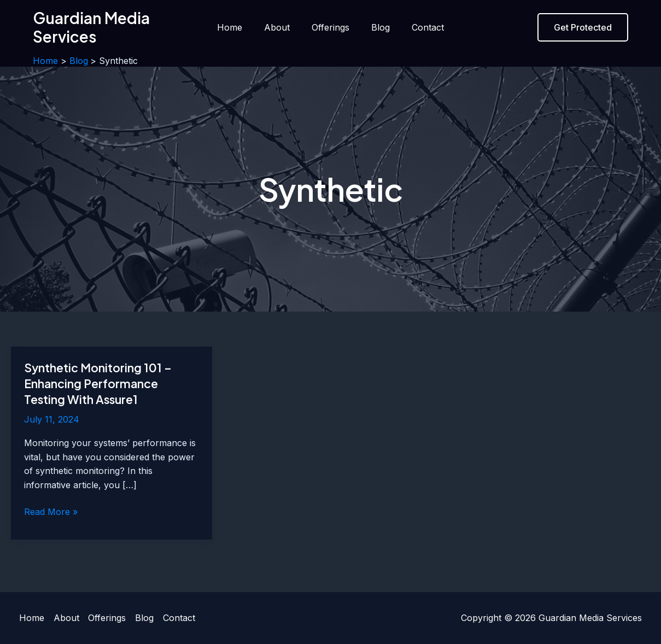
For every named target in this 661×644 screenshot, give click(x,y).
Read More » (51, 512)
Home (238, 27)
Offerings (331, 27)
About (281, 27)
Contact (419, 27)
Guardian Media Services (91, 27)
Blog (376, 27)
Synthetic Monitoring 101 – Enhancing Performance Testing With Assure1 (100, 383)
